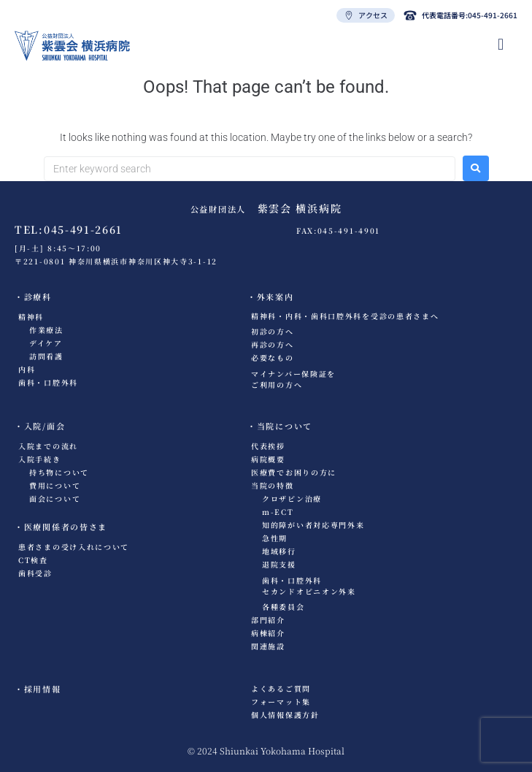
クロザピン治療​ (292, 498)
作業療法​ (46, 330)
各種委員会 (284, 607)
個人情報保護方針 (285, 715)
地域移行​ (279, 551)
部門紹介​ (268, 620)
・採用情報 (38, 689)
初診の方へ (273, 331)
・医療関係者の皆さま (61, 527)
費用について (55, 485)
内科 (27, 369)
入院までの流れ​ (48, 446)
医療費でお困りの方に (294, 472)
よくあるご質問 (281, 688)
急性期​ (275, 538)
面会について (55, 498)
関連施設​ (268, 646)
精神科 (31, 317)
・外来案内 (271, 297)
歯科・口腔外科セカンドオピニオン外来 (309, 586)
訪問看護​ (46, 356)
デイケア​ (46, 343)
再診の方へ (273, 344)
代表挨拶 (268, 446)
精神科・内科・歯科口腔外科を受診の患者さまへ (345, 316)
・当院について (280, 426)
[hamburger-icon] (501, 45)
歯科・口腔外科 (48, 382)
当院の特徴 (273, 485)
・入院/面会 (40, 426)
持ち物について (59, 472)
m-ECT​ (278, 512)
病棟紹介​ (268, 633)
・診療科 (33, 297)
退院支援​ (279, 564)
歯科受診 (35, 573)
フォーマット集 (281, 702)
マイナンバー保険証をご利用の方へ (293, 379)
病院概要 (268, 459)
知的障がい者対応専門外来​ (313, 525)
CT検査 (33, 560)
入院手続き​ (40, 459)
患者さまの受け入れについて (74, 547)
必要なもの (273, 358)
